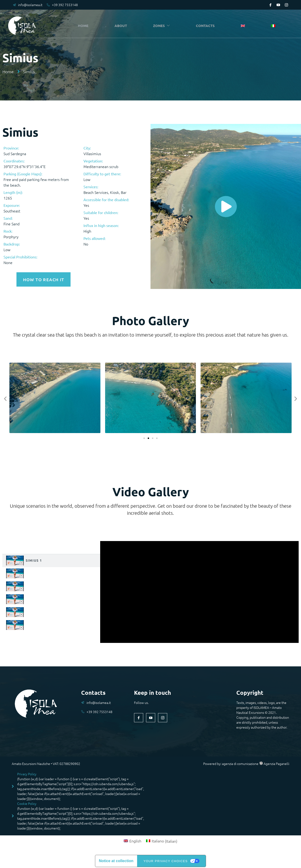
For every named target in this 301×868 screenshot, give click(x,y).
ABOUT (122, 26)
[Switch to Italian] (273, 26)
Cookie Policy (27, 802)
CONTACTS (207, 26)
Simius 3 (34, 585)
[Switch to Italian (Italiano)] (162, 840)
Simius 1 (34, 559)
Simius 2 (34, 572)
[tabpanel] (199, 591)
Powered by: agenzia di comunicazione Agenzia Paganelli (246, 763)
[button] (5, 398)
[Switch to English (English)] (133, 840)
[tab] (51, 559)
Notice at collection (116, 860)
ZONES (163, 26)
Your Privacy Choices (166, 860)
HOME (85, 26)
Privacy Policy (27, 773)
